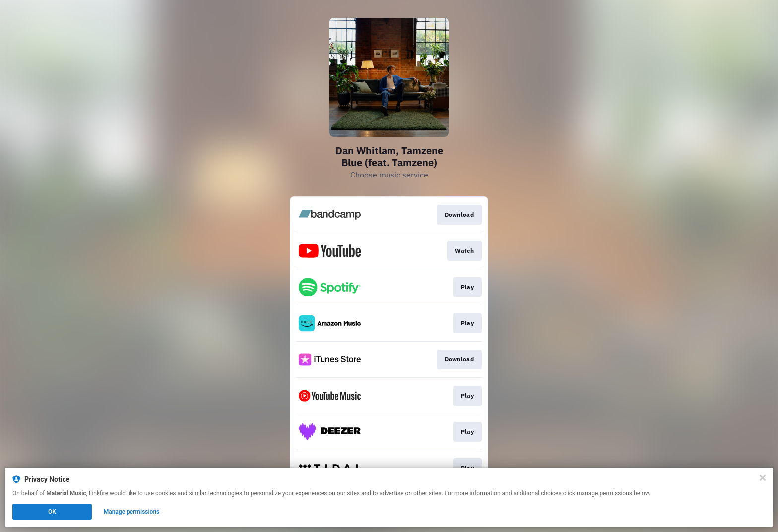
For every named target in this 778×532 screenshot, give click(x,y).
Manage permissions (132, 512)
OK (52, 512)
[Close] (763, 478)
